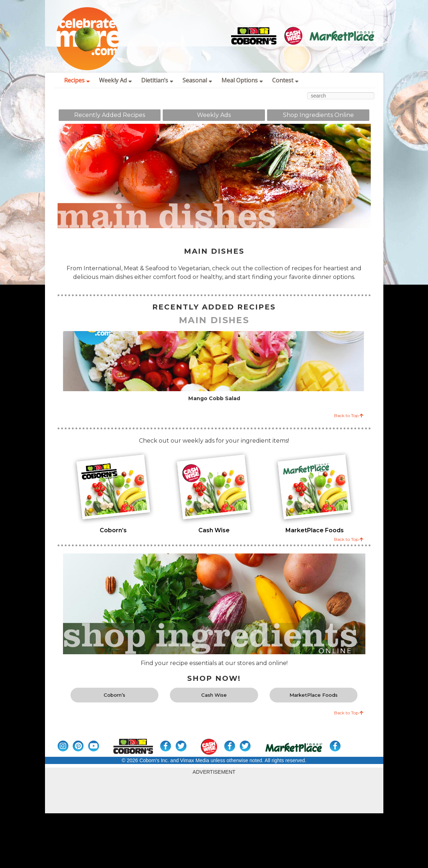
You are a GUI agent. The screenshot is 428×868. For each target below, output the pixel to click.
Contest (285, 80)
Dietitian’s (157, 80)
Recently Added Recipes (110, 115)
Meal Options (242, 80)
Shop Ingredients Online (318, 115)
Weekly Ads (214, 115)
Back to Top (349, 415)
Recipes (77, 80)
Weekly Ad (115, 80)
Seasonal (197, 80)
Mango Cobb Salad (214, 399)
